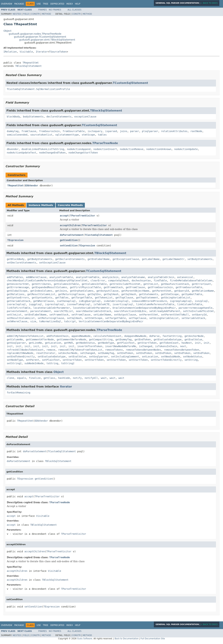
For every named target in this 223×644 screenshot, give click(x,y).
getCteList (151, 284)
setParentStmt (149, 315)
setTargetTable (116, 318)
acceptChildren (70, 225)
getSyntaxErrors (18, 298)
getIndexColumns (41, 291)
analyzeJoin (110, 277)
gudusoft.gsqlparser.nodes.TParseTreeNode (35, 34)
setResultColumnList (21, 318)
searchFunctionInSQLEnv (130, 311)
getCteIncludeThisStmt (125, 284)
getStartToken (147, 343)
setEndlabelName (35, 315)
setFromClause (81, 315)
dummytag (13, 131)
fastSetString (172, 336)
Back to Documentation (127, 639)
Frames (43, 10)
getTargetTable (82, 298)
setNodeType (15, 360)
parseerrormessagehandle (195, 308)
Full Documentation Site (153, 639)
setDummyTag (106, 353)
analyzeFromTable (61, 277)
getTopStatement (147, 298)
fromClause (29, 131)
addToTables (15, 277)
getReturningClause (71, 294)
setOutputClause (125, 315)
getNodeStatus (85, 343)
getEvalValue (193, 339)
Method (46, 14)
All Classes (74, 10)
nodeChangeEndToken (52, 153)
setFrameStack (59, 315)
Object (7, 31)
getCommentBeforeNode (72, 339)
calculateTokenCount (107, 336)
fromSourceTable (74, 131)
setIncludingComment (125, 357)
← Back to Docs (209, 3)
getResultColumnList (41, 294)
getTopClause (124, 298)
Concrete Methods (70, 205)
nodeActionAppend (79, 149)
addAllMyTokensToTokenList (25, 336)
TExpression (15, 240)
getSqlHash (111, 294)
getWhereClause (44, 301)
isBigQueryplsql (90, 301)
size (33, 321)
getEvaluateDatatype (168, 339)
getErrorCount (201, 284)
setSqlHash (74, 318)
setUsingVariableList (164, 318)
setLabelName (102, 315)
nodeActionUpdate (186, 149)
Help (78, 4)
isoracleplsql (16, 304)
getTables (62, 298)
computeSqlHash (118, 280)
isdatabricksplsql (116, 301)
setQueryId (199, 315)
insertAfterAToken (90, 346)
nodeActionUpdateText (22, 153)
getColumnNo (15, 339)
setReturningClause (51, 318)
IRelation (10, 52)
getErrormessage (18, 287)
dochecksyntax (141, 280)
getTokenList (104, 298)
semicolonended (17, 135)
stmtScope (88, 135)
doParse (154, 336)
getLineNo (35, 343)
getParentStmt (162, 291)
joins (124, 131)
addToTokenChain (57, 336)
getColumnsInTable (66, 284)
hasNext (187, 343)
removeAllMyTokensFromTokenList (80, 350)
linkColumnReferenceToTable (155, 304)
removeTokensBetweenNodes (143, 350)
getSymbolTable (192, 294)
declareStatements (59, 117)
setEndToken (125, 353)
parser (135, 131)
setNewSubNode (171, 357)
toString (52, 363)
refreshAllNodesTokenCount (25, 350)
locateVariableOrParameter (52, 308)
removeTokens (114, 350)
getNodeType (106, 343)
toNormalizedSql (50, 321)
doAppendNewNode (135, 336)
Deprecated (57, 4)
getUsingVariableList (176, 298)
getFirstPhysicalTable (85, 287)
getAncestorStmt (18, 284)
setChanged (87, 353)
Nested (17, 14)
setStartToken (72, 360)
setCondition (69, 246)
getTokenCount (169, 343)
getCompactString (101, 339)
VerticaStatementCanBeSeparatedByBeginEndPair (111, 321)
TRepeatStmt (31, 63)
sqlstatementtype (67, 135)
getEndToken (143, 339)
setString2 (14, 363)
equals (22, 378)
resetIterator (46, 353)
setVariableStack (193, 318)
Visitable (26, 52)
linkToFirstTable (19, 308)
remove (51, 350)
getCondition (69, 240)
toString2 (68, 363)
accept (64, 216)
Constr (35, 14)
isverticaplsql (123, 304)
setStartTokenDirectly (166, 360)
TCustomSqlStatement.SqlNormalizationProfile (38, 89)
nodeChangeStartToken (83, 153)
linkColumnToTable (190, 304)
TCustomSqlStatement (130, 83)
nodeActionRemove (132, 149)
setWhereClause (17, 321)
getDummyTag (124, 339)
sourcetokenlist (41, 135)
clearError (98, 280)
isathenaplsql (66, 301)
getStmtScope (170, 294)
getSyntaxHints (42, 298)
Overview (7, 4)
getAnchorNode (194, 336)
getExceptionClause (126, 259)
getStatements (149, 294)
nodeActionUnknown (159, 149)
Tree (46, 4)
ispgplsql (35, 304)
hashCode (64, 378)
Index (70, 4)
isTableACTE (101, 304)
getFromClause (135, 287)
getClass (49, 378)
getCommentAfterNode (40, 339)
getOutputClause (107, 291)
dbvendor (13, 149)
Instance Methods (41, 205)
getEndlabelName (99, 259)
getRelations (16, 294)
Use (39, 4)
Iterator (42, 52)
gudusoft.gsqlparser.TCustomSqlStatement (40, 37)
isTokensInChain (166, 346)
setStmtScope (93, 318)
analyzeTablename (133, 277)
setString (191, 360)
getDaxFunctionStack (175, 284)
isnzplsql (201, 301)
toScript (70, 321)
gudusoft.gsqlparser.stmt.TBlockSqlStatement (47, 40)
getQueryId (182, 291)
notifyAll (91, 378)
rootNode (196, 131)
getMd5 (69, 343)
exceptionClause (85, 117)
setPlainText (51, 360)
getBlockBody (16, 259)
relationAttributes (174, 131)
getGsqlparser (16, 343)
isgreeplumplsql (181, 301)
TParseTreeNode (105, 143)
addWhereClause (36, 277)
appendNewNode (81, 336)
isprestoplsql (55, 304)
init (198, 343)
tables (102, 135)
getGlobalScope (17, 291)
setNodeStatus (193, 357)
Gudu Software (85, 639)
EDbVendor (32, 185)
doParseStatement (72, 235)
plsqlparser (150, 131)
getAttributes (41, 284)
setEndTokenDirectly (21, 357)
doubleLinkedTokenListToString (43, 149)
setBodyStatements (200, 259)
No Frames (55, 10)
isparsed (111, 131)
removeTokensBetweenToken (182, 350)
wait (104, 378)
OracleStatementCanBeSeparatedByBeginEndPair (144, 308)
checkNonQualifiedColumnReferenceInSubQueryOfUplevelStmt (47, 280)
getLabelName (151, 259)
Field (26, 14)
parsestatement (17, 311)
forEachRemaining (19, 393)
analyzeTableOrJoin (161, 277)
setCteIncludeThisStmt (199, 311)
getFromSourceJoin (160, 287)
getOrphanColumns (82, 291)
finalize (35, 378)
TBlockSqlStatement (28, 66)
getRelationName (203, 291)
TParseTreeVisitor (83, 216)
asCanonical (185, 277)
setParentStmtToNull (175, 315)
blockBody (13, 117)
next (183, 346)
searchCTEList (63, 311)
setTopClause (138, 318)
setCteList (14, 315)
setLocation (150, 357)
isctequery (95, 131)
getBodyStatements (40, 259)
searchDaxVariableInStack (93, 311)
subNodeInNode (34, 363)
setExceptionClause (52, 263)
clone (10, 378)
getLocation (53, 343)
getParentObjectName (135, 291)
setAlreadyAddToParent (165, 311)
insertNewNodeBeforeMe (121, 346)
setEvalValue (77, 357)
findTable (160, 280)
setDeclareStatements (22, 263)
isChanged (146, 346)
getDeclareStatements (70, 259)
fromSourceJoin (49, 131)
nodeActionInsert (105, 149)
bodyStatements (33, 117)
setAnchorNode (68, 353)
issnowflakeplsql (79, 304)
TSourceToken (58, 52)
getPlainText (126, 343)
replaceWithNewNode (20, 353)
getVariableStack (19, 301)
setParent (33, 360)
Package (19, 4)
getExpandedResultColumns (49, 287)
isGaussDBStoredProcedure (149, 301)
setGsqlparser (99, 357)
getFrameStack (113, 287)
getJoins (61, 291)
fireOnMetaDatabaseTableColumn (191, 280)
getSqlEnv (94, 294)
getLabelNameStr (174, 259)
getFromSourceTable (189, 287)
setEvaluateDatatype (52, 357)
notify (77, 378)
